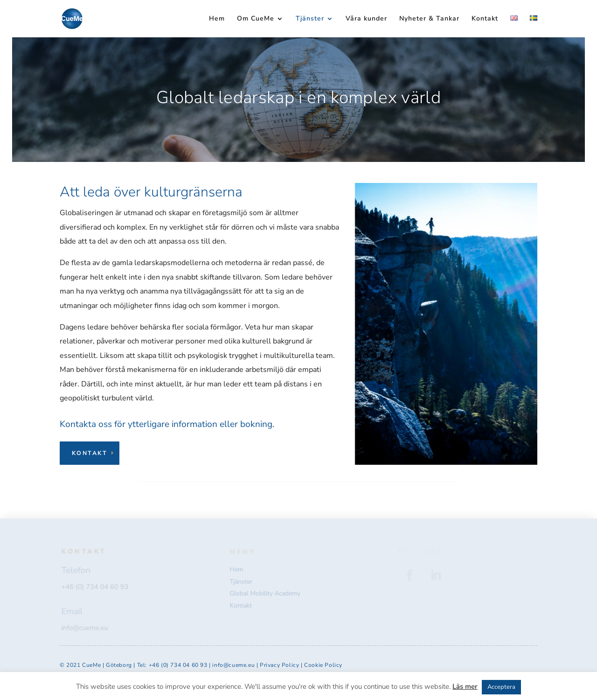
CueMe (91, 665)
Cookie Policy (323, 665)
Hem (217, 19)
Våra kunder (366, 19)
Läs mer (465, 686)
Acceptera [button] (501, 687)
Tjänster (310, 19)
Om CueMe (256, 19)
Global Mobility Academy (265, 593)
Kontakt (485, 19)
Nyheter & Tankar (429, 19)
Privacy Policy (280, 665)
